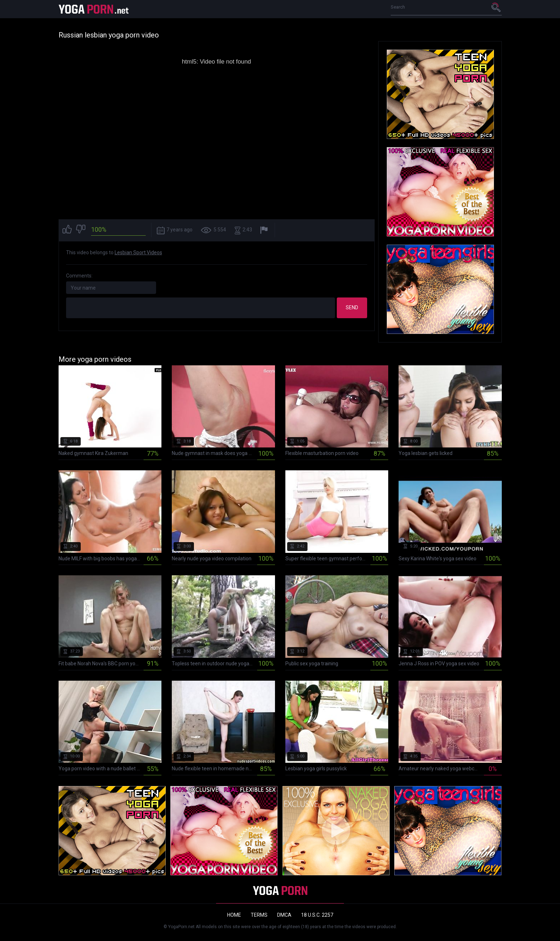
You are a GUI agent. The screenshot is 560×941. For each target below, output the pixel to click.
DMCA (284, 915)
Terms (259, 915)
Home (234, 915)
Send (352, 307)
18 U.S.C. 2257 (317, 915)
